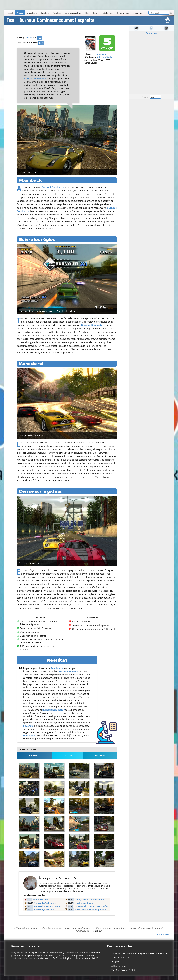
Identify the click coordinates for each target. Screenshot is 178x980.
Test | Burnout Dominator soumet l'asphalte (51, 22)
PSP (41, 46)
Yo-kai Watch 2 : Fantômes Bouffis (91, 910)
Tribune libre (123, 13)
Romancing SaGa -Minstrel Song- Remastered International (139, 957)
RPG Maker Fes (41, 903)
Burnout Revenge (69, 675)
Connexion (151, 37)
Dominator (57, 672)
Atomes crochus (73, 13)
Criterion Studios (105, 61)
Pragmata (116, 965)
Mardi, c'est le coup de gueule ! (90, 913)
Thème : (151, 100)
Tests (20, 13)
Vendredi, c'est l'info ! (45, 907)
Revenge (28, 729)
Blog (87, 13)
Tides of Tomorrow (120, 961)
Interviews (32, 13)
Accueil (10, 13)
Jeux (95, 13)
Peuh (30, 41)
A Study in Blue (119, 969)
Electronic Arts (99, 58)
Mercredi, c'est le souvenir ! (48, 910)
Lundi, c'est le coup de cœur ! (89, 903)
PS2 (40, 41)
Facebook (34, 759)
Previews (57, 13)
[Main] (76, 13)
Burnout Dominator (35, 82)
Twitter (68, 759)
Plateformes (107, 13)
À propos (138, 13)
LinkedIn (100, 759)
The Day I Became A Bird (123, 974)
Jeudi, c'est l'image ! (85, 907)
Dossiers (45, 13)
